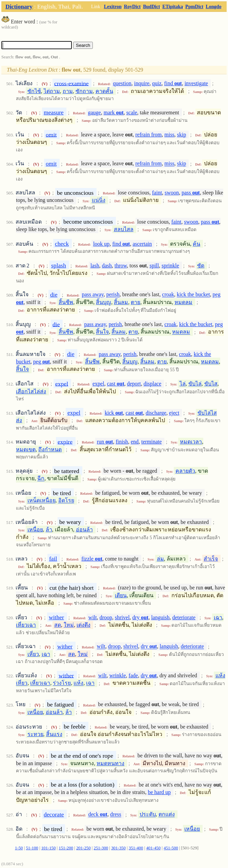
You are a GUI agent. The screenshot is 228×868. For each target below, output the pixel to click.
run (105, 442)
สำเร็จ (211, 559)
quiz (157, 83)
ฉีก (41, 479)
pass (191, 193)
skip (182, 135)
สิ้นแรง (54, 734)
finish (122, 442)
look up (101, 244)
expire (65, 441)
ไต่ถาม (52, 91)
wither (56, 617)
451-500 (171, 848)
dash (107, 266)
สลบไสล (124, 229)
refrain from (149, 135)
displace (152, 384)
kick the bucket (193, 295)
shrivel (122, 617)
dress (116, 815)
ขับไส (211, 384)
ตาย (136, 302)
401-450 (153, 848)
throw (121, 266)
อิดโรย (66, 501)
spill (154, 266)
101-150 (49, 848)
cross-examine (71, 83)
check (62, 244)
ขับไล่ (195, 384)
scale (132, 112)
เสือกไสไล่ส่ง (31, 391)
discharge (156, 413)
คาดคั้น (104, 91)
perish (113, 295)
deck (98, 815)
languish (160, 617)
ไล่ (183, 384)
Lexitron (113, 6)
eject (174, 413)
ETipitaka (173, 6)
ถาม (68, 91)
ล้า (49, 530)
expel (62, 383)
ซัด (201, 266)
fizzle (92, 559)
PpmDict (194, 6)
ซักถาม (84, 91)
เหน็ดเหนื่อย (42, 501)
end (135, 442)
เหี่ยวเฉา (26, 625)
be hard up (159, 792)
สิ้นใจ (102, 332)
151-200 (66, 848)
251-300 (101, 848)
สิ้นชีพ (66, 302)
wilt (93, 617)
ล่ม (160, 559)
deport (134, 384)
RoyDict (132, 6)
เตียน (121, 595)
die (54, 295)
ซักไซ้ (34, 91)
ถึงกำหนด (50, 449)
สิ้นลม (121, 302)
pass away (92, 295)
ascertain (142, 244)
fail (53, 559)
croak (168, 295)
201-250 (84, 848)
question (122, 83)
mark (114, 112)
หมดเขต (26, 449)
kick (114, 413)
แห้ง (78, 683)
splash (59, 265)
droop (106, 617)
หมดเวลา (191, 442)
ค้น (196, 244)
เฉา (218, 617)
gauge (95, 112)
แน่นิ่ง (99, 200)
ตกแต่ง (167, 815)
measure (54, 112)
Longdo (213, 6)
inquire (142, 83)
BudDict (151, 6)
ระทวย (35, 734)
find (173, 83)
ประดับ (148, 815)
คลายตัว (185, 471)
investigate (196, 83)
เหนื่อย (35, 530)
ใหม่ (69, 625)
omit (51, 134)
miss (169, 135)
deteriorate (184, 617)
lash (95, 266)
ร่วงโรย (62, 683)
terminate (151, 442)
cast (116, 384)
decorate (54, 814)
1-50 (19, 848)
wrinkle (118, 675)
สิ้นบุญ (103, 302)
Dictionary (19, 6)
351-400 (136, 848)
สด (58, 625)
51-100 (32, 848)
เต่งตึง (84, 625)
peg (42, 362)
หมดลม (183, 302)
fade (133, 675)
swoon (172, 193)
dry (141, 617)
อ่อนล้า (84, 530)
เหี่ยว (33, 654)
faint (157, 193)
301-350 (118, 848)
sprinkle (170, 266)
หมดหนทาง (110, 763)
